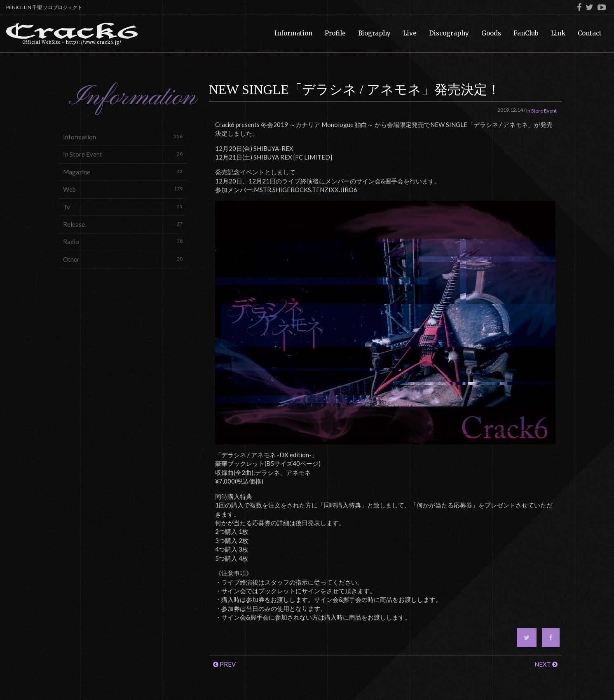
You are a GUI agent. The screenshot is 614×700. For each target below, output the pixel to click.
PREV (224, 664)
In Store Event (123, 154)
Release (123, 224)
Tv (123, 207)
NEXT (546, 664)
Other (123, 259)
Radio (123, 241)
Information (123, 137)
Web (123, 189)
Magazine (123, 172)
